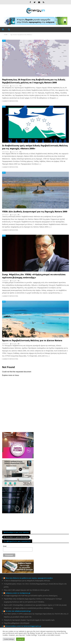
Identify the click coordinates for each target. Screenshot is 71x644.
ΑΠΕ (4, 236)
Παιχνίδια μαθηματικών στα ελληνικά (16, 623)
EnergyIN (14, 215)
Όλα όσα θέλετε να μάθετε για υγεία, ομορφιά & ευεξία (29, 578)
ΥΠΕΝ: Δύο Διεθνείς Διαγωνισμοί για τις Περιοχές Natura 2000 (35, 212)
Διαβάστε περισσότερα (10, 101)
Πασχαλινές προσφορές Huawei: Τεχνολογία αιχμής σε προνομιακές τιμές (29, 620)
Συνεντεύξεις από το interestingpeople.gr (23, 626)
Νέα (4, 41)
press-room (15, 86)
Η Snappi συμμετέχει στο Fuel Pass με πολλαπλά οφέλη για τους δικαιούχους (31, 596)
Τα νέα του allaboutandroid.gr (18, 611)
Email (5, 546)
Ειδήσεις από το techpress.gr (18, 593)
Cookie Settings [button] (9, 639)
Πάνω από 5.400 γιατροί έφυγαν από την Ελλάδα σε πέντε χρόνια (26, 590)
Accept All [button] (20, 639)
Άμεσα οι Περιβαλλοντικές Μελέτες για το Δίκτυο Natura (32, 340)
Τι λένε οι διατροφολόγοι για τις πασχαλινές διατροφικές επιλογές (27, 581)
